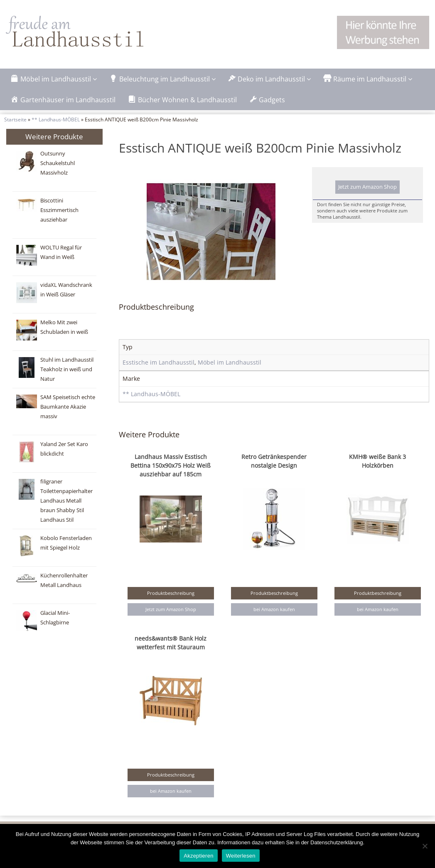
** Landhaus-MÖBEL (56, 119)
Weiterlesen (241, 856)
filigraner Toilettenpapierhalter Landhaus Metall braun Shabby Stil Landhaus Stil (66, 501)
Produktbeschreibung (171, 593)
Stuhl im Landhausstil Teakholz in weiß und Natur (67, 369)
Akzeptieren (198, 856)
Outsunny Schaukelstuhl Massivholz (58, 163)
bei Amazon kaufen (274, 609)
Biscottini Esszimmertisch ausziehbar (59, 210)
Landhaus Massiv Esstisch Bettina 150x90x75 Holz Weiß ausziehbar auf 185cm (171, 465)
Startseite (15, 119)
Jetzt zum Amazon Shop (367, 187)
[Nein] (425, 846)
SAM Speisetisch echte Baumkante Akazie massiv (68, 407)
